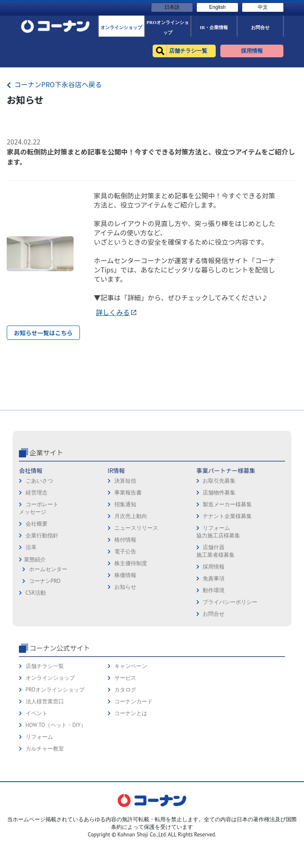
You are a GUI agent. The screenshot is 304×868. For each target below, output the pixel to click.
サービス (125, 744)
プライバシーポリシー (230, 668)
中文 (263, 7)
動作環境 (214, 656)
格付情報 (125, 606)
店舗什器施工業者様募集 (215, 617)
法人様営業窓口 (45, 768)
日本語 (172, 7)
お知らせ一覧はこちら (43, 333)
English (217, 7)
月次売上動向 (131, 582)
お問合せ (214, 680)
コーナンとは (131, 779)
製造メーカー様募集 (227, 570)
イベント (37, 779)
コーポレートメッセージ (38, 574)
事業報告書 (128, 559)
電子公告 (125, 618)
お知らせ (125, 653)
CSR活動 (36, 659)
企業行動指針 (42, 602)
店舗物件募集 (219, 559)
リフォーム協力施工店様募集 (218, 598)
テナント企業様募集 (227, 582)
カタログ (125, 756)
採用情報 (214, 633)
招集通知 (125, 570)
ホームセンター (48, 635)
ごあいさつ (39, 547)
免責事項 (214, 645)
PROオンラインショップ (55, 756)
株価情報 (125, 641)
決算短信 (125, 547)
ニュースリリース (136, 594)
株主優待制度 (131, 629)
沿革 (31, 613)
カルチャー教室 (45, 815)
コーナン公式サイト (60, 714)
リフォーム (39, 803)
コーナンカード (133, 768)
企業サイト (46, 518)
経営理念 (37, 559)
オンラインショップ (50, 744)
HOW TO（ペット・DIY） (56, 791)
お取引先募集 (219, 547)
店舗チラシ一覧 (45, 732)
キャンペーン (131, 732)
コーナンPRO (45, 647)
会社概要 (37, 590)
